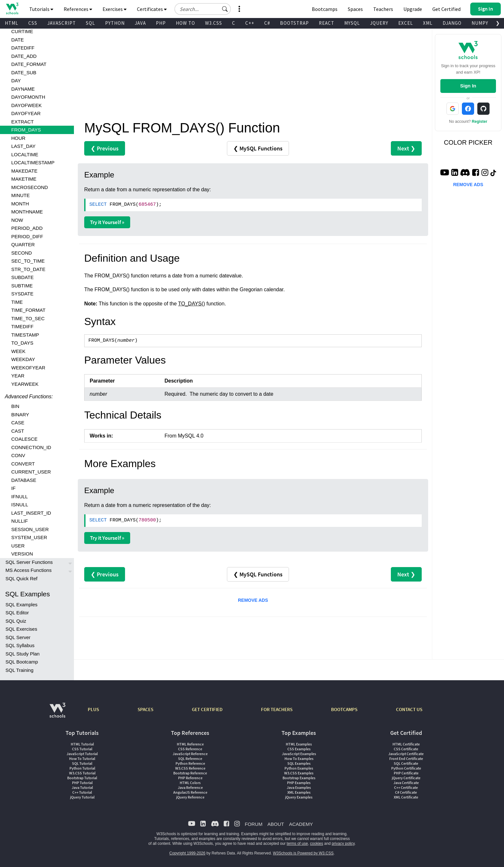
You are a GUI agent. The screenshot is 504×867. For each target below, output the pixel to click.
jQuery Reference (190, 797)
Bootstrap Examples (299, 778)
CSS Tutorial (82, 749)
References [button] (78, 9)
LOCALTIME (25, 154)
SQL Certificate (406, 763)
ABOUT (276, 824)
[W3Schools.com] (57, 713)
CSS (33, 23)
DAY (16, 81)
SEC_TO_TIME (28, 261)
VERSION (22, 554)
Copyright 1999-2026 (187, 853)
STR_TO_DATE (28, 269)
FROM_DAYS (26, 130)
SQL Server (18, 637)
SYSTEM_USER (29, 537)
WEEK (18, 351)
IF (13, 488)
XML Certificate (406, 797)
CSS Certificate (406, 749)
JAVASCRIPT (62, 23)
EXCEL (406, 23)
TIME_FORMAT (28, 310)
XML (428, 23)
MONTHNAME (27, 212)
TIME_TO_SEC (28, 318)
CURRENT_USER (31, 472)
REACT (327, 23)
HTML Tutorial (82, 744)
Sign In (468, 86)
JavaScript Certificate (406, 754)
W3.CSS (214, 23)
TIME (17, 302)
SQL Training (19, 670)
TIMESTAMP (25, 335)
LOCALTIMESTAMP (33, 163)
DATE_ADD (24, 56)
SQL (90, 23)
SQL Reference (190, 759)
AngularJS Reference (190, 792)
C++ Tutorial (82, 792)
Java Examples (299, 787)
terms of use (297, 844)
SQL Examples (22, 605)
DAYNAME (23, 89)
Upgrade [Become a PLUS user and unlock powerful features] (413, 9)
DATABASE (24, 480)
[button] (225, 9)
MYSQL (352, 23)
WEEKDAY (23, 359)
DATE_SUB (24, 72)
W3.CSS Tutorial (82, 773)
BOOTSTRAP (294, 23)
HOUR (18, 138)
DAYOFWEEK (27, 105)
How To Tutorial (82, 759)
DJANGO (452, 23)
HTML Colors (190, 783)
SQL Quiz (16, 621)
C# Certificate (406, 792)
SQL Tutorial (82, 763)
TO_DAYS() (192, 304)
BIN (15, 406)
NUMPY (480, 23)
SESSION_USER (30, 529)
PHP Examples (299, 783)
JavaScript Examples (299, 754)
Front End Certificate (406, 759)
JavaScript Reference (190, 754)
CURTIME (22, 31)
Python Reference (190, 763)
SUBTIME (22, 286)
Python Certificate (406, 768)
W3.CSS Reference (190, 768)
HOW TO (185, 23)
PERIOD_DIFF (27, 236)
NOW (17, 220)
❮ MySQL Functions (258, 148)
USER (18, 546)
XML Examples (299, 792)
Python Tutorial (82, 768)
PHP (161, 23)
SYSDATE (22, 294)
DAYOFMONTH (28, 97)
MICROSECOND (30, 187)
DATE (18, 40)
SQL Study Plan (22, 654)
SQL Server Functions (29, 562)
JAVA (140, 23)
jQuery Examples (299, 797)
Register (480, 122)
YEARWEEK (25, 384)
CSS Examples (299, 749)
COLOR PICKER (468, 142)
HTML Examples (299, 744)
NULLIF (20, 521)
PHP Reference (190, 778)
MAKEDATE (24, 171)
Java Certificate (406, 783)
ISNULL (20, 505)
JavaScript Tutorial (82, 754)
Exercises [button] (115, 9)
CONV (18, 455)
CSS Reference (190, 749)
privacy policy (343, 844)
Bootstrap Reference (190, 773)
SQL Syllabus (20, 645)
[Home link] (12, 9)
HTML (12, 23)
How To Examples (299, 759)
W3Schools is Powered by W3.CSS (303, 853)
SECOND (22, 253)
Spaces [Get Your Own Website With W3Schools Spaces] (355, 9)
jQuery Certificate (406, 778)
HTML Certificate (406, 744)
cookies (317, 844)
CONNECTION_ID (31, 447)
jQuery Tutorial (82, 797)
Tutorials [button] (41, 9)
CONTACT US (409, 709)
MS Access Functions (28, 570)
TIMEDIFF (22, 326)
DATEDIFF (23, 48)
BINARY (20, 415)
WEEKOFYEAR (28, 368)
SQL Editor (17, 613)
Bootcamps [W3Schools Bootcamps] (325, 9)
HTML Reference (190, 744)
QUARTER (23, 244)
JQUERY (379, 23)
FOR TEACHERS (277, 709)
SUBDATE (22, 277)
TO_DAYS (22, 343)
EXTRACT (22, 122)
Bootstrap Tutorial (82, 778)
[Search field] (203, 9)
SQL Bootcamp (22, 662)
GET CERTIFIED (207, 709)
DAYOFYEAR (26, 113)
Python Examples (299, 768)
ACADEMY (301, 824)
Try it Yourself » (107, 222)
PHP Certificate (406, 773)
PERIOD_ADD (27, 228)
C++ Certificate (406, 787)
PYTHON (115, 23)
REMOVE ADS (253, 600)
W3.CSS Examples (299, 773)
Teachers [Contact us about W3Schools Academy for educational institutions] (383, 9)
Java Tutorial (82, 787)
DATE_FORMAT (29, 64)
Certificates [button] (152, 9)
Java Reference (190, 787)
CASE (18, 423)
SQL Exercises (21, 629)
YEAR (18, 376)
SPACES (145, 709)
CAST (18, 431)
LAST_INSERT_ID (31, 513)
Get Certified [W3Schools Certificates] (446, 9)
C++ (250, 23)
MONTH (20, 204)
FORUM (253, 824)
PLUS (93, 709)
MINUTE (21, 195)
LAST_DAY (23, 146)
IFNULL (20, 497)
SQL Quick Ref (21, 578)
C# (267, 23)
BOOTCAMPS (344, 709)
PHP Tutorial (82, 783)
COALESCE (24, 439)
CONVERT (23, 464)
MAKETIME (24, 179)
